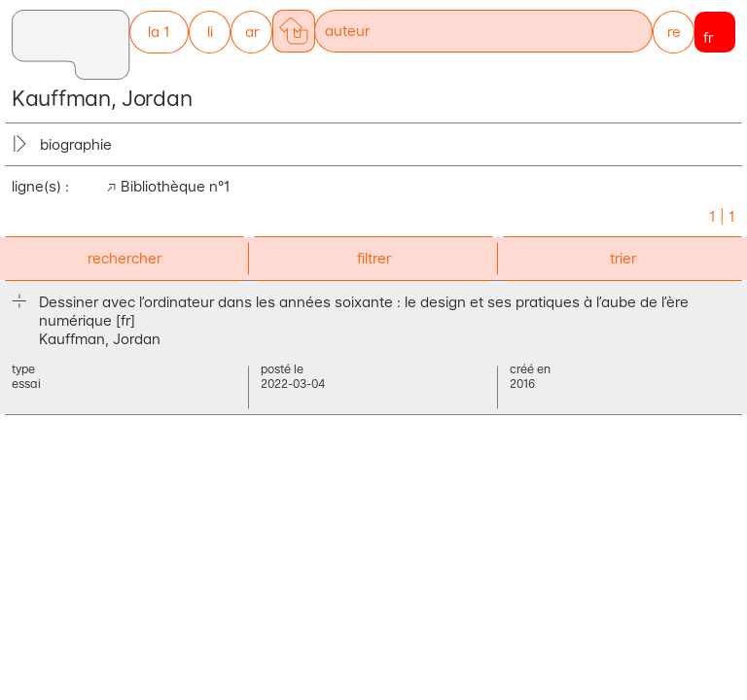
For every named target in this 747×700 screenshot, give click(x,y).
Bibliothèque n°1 (176, 186)
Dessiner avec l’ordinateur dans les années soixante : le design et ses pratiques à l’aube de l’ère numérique (364, 311)
